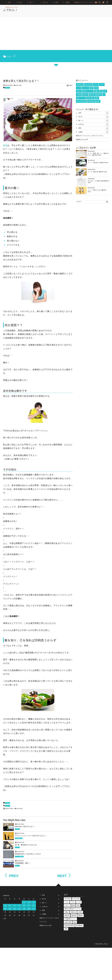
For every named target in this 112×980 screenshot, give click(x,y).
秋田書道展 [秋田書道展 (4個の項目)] (91, 101)
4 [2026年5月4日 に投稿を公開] (5, 905)
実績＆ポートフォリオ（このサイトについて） (88, 2)
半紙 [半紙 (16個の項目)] (96, 88)
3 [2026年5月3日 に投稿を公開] (34, 902)
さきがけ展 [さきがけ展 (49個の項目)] (88, 84)
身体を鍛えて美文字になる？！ (25, 827)
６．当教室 (66, 2)
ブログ (7, 88)
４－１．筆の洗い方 (94, 163)
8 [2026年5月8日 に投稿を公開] (24, 905)
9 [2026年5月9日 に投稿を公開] (29, 905)
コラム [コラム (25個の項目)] (96, 84)
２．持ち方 (19, 2)
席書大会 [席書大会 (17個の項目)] (104, 91)
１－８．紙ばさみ (93, 172)
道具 (21, 838)
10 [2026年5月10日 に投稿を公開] (34, 905)
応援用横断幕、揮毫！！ (23, 863)
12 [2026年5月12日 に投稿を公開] (10, 909)
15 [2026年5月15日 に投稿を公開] (24, 909)
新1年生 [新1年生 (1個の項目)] (85, 94)
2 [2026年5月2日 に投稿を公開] (29, 902)
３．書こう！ (31, 2)
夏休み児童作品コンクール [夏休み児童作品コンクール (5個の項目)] (85, 91)
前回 (5, 145)
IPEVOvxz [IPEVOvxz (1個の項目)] (80, 84)
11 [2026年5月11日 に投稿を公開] (5, 909)
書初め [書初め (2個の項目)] (99, 94)
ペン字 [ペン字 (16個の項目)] (79, 88)
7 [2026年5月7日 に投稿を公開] (19, 905)
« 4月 (5, 919)
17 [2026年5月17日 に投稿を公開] (34, 909)
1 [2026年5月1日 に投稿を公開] (24, 902)
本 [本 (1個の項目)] (104, 94)
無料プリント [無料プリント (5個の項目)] (81, 98)
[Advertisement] (56, 33)
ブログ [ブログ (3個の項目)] (102, 84)
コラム (8, 806)
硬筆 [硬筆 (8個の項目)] (97, 98)
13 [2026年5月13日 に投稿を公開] (15, 909)
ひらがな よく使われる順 (96, 181)
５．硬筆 (55, 2)
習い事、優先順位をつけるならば (26, 845)
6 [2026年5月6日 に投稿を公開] (15, 905)
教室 (22, 856)
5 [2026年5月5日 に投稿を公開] (10, 905)
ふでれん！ (13, 10)
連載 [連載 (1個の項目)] (98, 101)
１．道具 (8, 2)
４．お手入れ (44, 2)
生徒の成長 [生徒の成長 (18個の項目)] (90, 98)
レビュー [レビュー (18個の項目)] (86, 88)
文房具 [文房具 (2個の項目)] (79, 94)
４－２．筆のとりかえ (94, 190)
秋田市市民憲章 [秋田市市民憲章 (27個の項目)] (81, 101)
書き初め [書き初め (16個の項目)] (92, 94)
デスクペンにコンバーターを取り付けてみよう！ (31, 836)
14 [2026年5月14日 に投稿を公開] (19, 909)
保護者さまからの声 (11, 7)
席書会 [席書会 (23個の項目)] (97, 91)
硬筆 (17, 838)
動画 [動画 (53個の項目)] (92, 88)
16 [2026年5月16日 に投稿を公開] (29, 909)
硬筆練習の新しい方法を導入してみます (28, 854)
